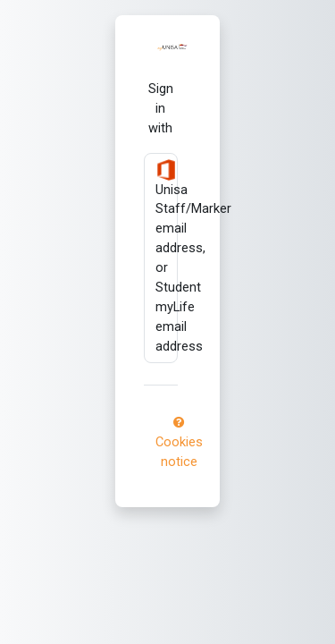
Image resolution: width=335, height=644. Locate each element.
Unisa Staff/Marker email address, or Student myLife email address (167, 257)
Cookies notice (179, 443)
